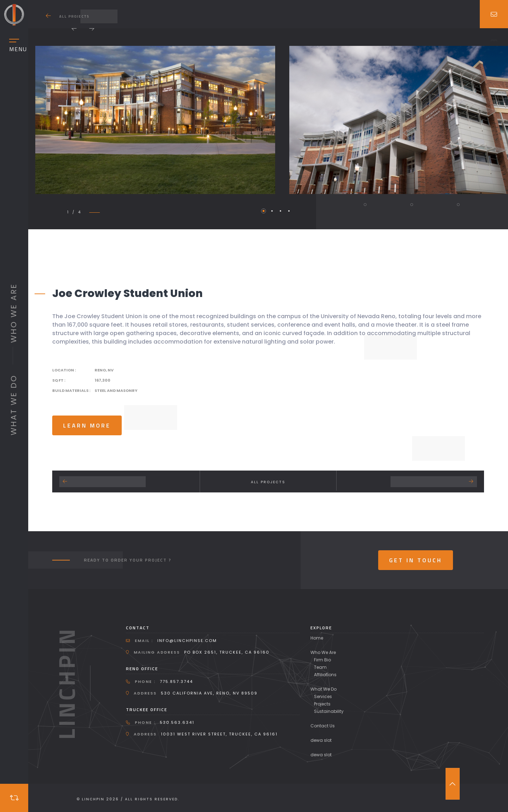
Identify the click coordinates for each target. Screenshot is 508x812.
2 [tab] (272, 211)
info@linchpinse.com (187, 641)
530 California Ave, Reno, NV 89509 (209, 693)
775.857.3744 (176, 681)
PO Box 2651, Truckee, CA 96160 (227, 652)
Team (320, 667)
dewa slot (321, 740)
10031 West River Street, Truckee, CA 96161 (219, 734)
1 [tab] (264, 211)
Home (317, 638)
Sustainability (329, 711)
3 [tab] (280, 211)
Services (323, 696)
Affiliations (325, 675)
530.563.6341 (177, 722)
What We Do (323, 689)
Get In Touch (416, 560)
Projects (322, 704)
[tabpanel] (155, 120)
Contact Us (323, 726)
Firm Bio (322, 660)
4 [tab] (289, 211)
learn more (87, 425)
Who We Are (323, 652)
